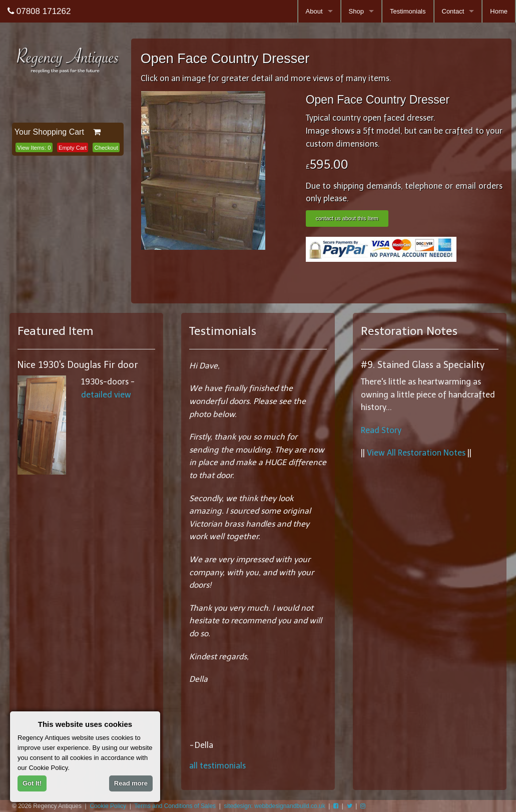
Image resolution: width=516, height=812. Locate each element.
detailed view (106, 395)
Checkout (106, 148)
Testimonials (408, 11)
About (314, 11)
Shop (356, 11)
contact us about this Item (347, 218)
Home (499, 11)
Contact (453, 11)
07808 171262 (39, 11)
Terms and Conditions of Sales (175, 806)
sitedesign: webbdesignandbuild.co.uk (275, 806)
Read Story (381, 430)
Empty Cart (73, 148)
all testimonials (217, 766)
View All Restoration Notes (416, 453)
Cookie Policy (108, 806)
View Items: (34, 148)
